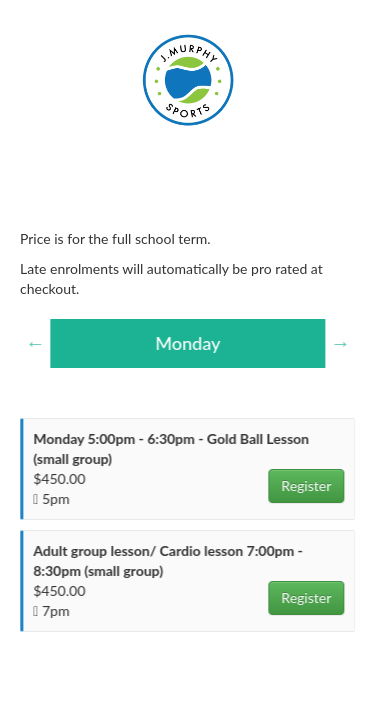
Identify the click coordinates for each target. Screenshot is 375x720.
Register (307, 485)
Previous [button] (36, 343)
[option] (188, 344)
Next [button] (341, 343)
